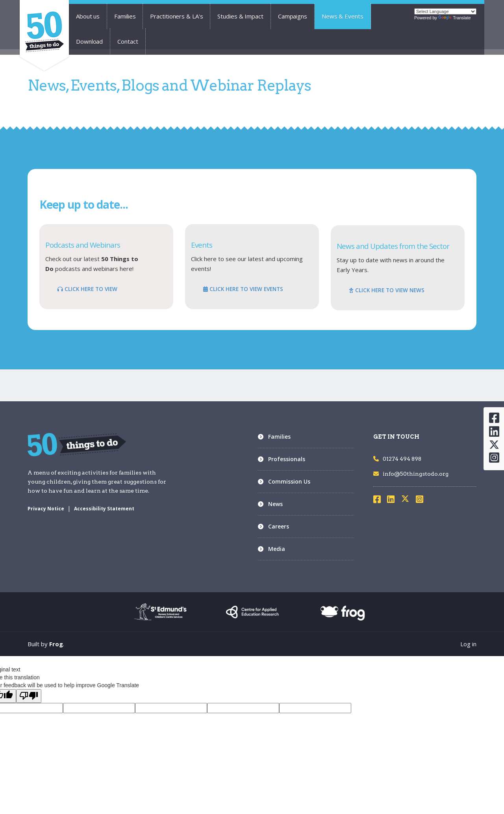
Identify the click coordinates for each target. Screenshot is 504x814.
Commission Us (289, 481)
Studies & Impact (240, 16)
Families (125, 16)
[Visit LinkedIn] (393, 501)
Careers (279, 526)
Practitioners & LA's (176, 16)
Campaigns (293, 16)
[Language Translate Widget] (445, 11)
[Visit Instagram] (422, 501)
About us (88, 16)
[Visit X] (408, 501)
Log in (468, 644)
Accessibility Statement (104, 509)
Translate (454, 18)
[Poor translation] (29, 696)
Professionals (287, 459)
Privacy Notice (46, 509)
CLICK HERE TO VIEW (87, 289)
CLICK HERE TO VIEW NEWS (387, 290)
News (275, 504)
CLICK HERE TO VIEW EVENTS (243, 289)
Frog (56, 644)
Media (277, 549)
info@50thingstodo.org (411, 474)
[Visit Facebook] (380, 501)
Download (89, 41)
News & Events (343, 16)
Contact (128, 41)
